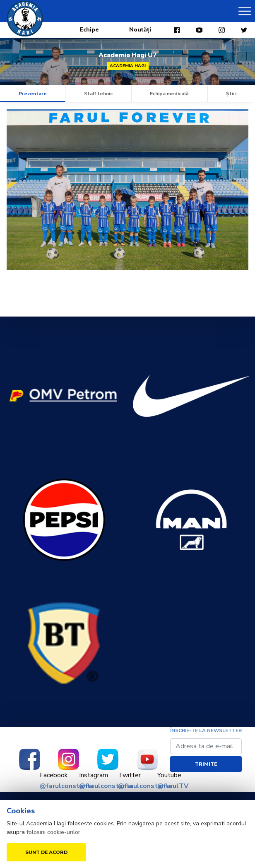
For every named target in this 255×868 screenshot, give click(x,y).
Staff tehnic (98, 94)
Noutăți (140, 30)
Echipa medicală (169, 94)
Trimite (206, 764)
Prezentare (33, 94)
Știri (231, 94)
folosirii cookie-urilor (53, 832)
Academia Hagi (128, 66)
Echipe (89, 30)
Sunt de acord (46, 852)
